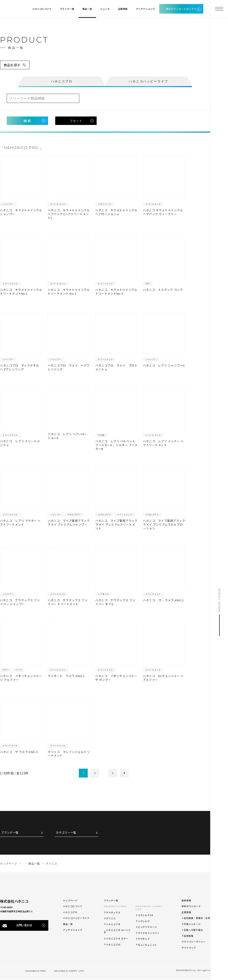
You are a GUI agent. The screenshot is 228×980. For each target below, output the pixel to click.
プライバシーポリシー (193, 942)
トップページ (70, 900)
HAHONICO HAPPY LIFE (66, 971)
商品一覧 (68, 924)
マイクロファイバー (149, 933)
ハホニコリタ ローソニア (117, 931)
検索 (27, 121)
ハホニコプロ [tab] (62, 81)
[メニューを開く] (219, 9)
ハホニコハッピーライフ (76, 918)
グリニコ (111, 918)
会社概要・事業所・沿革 (197, 918)
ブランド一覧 (10, 833)
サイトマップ (189, 948)
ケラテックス (113, 912)
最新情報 (186, 900)
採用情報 (188, 936)
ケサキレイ (144, 939)
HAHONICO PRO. (116, 906)
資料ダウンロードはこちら (181, 9)
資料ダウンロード (191, 906)
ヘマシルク (144, 921)
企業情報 (186, 912)
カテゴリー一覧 (66, 833)
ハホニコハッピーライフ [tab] (148, 81)
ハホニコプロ (70, 912)
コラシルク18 (145, 915)
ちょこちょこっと (147, 945)
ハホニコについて (73, 906)
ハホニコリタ (113, 924)
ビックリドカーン (147, 927)
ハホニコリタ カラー (117, 938)
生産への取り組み (193, 930)
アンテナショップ (73, 930)
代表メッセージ (192, 924)
